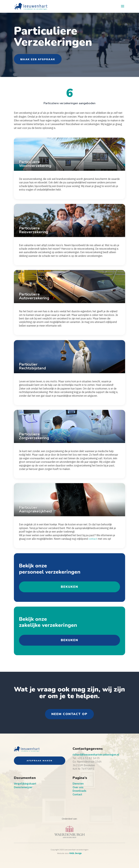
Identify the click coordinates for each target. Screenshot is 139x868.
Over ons (78, 787)
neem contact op (69, 714)
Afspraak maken (40, 761)
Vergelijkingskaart (25, 784)
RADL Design (76, 853)
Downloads (79, 791)
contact (93, 539)
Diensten (78, 784)
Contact (77, 794)
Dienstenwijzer (23, 787)
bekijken (69, 587)
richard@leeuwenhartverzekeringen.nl (96, 755)
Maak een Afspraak (38, 59)
